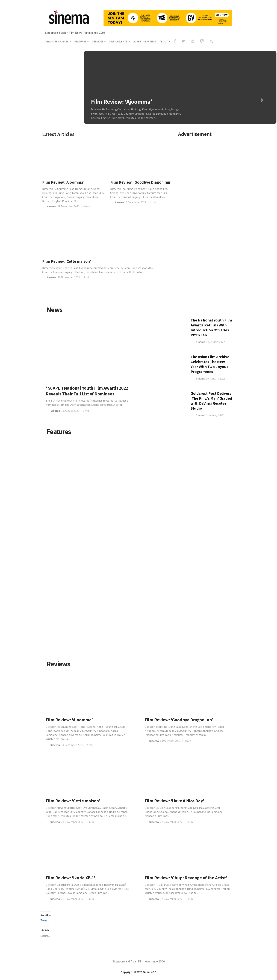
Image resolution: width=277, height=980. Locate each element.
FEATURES (80, 17)
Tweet (45, 921)
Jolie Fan (57, 633)
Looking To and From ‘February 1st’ (151, 558)
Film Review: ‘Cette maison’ (67, 261)
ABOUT (164, 17)
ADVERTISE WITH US (145, 17)
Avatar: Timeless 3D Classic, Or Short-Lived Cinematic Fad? (71, 552)
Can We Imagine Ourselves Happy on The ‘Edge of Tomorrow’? (206, 616)
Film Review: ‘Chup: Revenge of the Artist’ (186, 878)
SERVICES (98, 17)
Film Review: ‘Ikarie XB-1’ (70, 878)
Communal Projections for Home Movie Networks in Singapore (204, 484)
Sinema (52, 206)
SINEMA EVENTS (118, 17)
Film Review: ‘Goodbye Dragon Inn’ (141, 182)
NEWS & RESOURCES (57, 17)
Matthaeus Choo (194, 629)
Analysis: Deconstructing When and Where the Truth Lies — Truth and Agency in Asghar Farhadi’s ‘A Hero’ (93, 620)
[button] (220, 100)
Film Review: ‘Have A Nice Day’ (174, 801)
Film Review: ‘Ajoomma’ (80, 101)
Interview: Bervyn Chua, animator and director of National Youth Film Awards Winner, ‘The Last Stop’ (89, 484)
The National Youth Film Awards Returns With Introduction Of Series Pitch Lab (211, 401)
